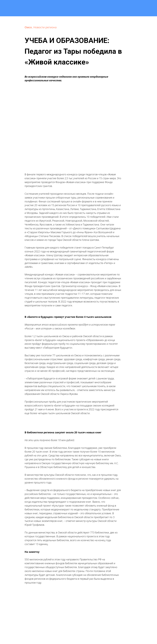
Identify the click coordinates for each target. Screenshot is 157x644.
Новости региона (45, 27)
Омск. (29, 27)
